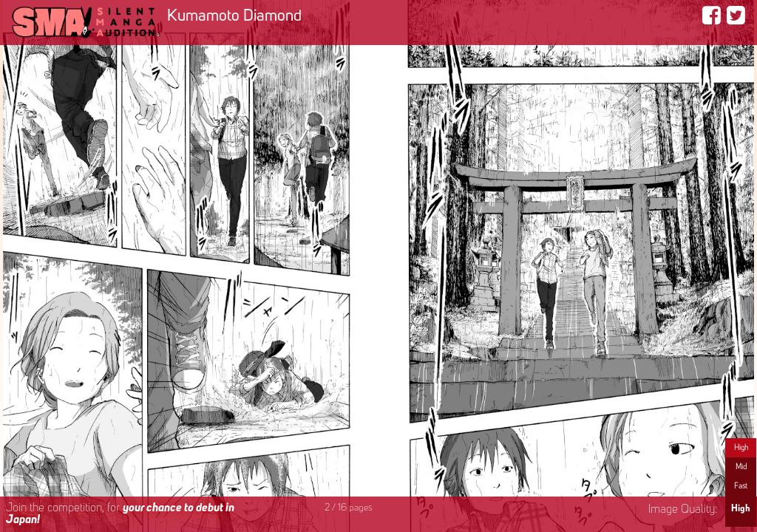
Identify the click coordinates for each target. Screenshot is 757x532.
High (741, 448)
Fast (741, 486)
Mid (741, 467)
